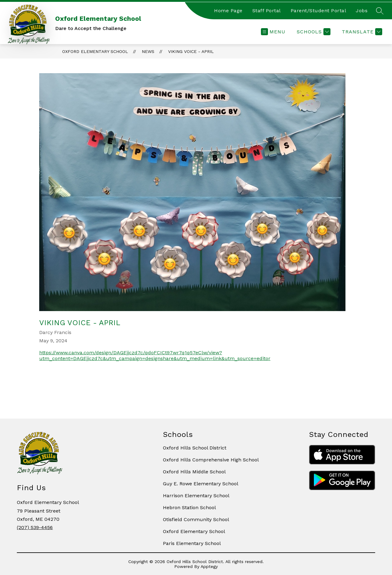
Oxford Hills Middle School (194, 472)
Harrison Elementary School (196, 496)
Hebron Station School (189, 507)
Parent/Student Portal (318, 11)
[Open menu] (273, 32)
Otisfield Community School (196, 519)
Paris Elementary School (192, 543)
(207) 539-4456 (35, 527)
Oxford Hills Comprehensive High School (211, 460)
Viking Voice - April (191, 51)
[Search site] (380, 11)
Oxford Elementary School (95, 51)
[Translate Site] (361, 32)
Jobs (362, 11)
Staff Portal (267, 11)
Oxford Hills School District (195, 448)
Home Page (228, 11)
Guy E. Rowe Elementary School (201, 484)
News (148, 51)
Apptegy (209, 566)
